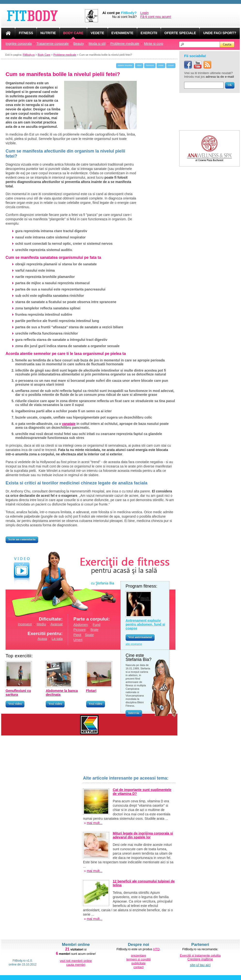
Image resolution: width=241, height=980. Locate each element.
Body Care (44, 55)
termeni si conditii (138, 959)
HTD (156, 949)
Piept (77, 635)
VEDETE (98, 33)
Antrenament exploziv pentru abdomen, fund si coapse (145, 624)
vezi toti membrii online (76, 961)
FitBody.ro (29, 55)
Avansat (56, 624)
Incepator (25, 624)
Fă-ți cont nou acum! (156, 17)
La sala (57, 639)
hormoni (150, 65)
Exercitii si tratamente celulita (200, 955)
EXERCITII (149, 33)
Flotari (91, 691)
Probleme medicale (125, 44)
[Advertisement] (42, 848)
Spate (89, 635)
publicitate (139, 963)
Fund (97, 625)
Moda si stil (97, 44)
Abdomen (81, 625)
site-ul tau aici (200, 965)
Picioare (80, 630)
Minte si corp (154, 44)
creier (161, 65)
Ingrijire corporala (19, 44)
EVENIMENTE (122, 33)
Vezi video (15, 704)
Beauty (79, 44)
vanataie (69, 424)
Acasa (42, 639)
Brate (94, 630)
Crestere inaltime (200, 959)
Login (144, 13)
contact (138, 967)
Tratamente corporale (52, 44)
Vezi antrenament (140, 637)
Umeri (78, 640)
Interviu (134, 713)
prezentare (138, 955)
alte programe (134, 644)
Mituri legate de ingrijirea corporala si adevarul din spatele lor (143, 835)
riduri (139, 65)
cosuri (171, 65)
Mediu (41, 624)
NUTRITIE (48, 33)
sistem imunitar (125, 65)
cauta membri (76, 965)
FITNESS (26, 33)
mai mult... (95, 823)
